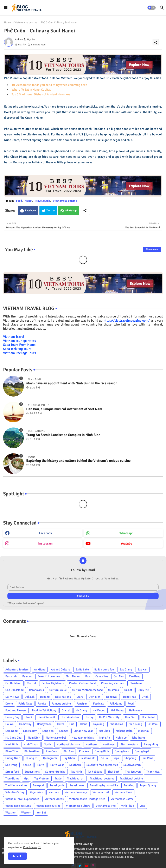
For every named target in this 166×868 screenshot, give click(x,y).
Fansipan (82, 704)
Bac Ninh (11, 676)
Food (19, 201)
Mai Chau (104, 731)
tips (26, 779)
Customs (113, 690)
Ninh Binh (12, 744)
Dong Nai (112, 697)
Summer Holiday (55, 772)
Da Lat (128, 690)
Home (8, 22)
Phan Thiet (12, 751)
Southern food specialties (102, 765)
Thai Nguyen (133, 772)
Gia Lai (66, 710)
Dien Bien (95, 697)
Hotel (60, 724)
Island (84, 724)
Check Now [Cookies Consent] (30, 847)
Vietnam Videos (54, 799)
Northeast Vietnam (68, 744)
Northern (91, 744)
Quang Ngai (142, 751)
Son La (27, 765)
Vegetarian (37, 792)
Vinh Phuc (128, 806)
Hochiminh (149, 717)
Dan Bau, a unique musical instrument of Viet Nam (64, 409)
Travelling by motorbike (104, 785)
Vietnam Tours (123, 792)
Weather (11, 813)
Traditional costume (102, 779)
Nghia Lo (121, 738)
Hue (72, 724)
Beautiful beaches (49, 676)
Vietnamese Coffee (122, 799)
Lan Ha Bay (30, 731)
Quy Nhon (69, 758)
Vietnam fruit (101, 792)
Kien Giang (135, 724)
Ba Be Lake (82, 670)
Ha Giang (81, 710)
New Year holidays (83, 738)
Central (31, 683)
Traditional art (76, 779)
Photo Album (32, 751)
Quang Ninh (13, 758)
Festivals (98, 704)
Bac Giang (126, 670)
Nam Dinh (34, 738)
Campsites (102, 676)
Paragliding (151, 744)
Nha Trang (138, 738)
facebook (46, 533)
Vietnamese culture (78, 806)
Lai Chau (153, 724)
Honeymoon (44, 724)
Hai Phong (117, 710)
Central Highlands (53, 683)
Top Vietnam (42, 779)
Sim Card (147, 758)
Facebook (31, 211)
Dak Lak (30, 697)
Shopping (130, 758)
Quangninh (50, 758)
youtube (126, 544)
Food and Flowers (16, 710)
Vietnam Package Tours (20, 353)
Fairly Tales (25, 704)
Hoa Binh (131, 717)
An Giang (40, 670)
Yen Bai (41, 813)
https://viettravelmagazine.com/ (127, 321)
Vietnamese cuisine (26, 22)
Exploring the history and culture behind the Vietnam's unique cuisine (78, 461)
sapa (116, 758)
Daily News (12, 697)
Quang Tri (32, 758)
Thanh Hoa (153, 772)
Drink (145, 697)
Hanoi (28, 201)
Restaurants (88, 758)
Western (26, 813)
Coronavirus (36, 690)
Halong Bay (12, 717)
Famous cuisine (61, 704)
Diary (80, 697)
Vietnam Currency (76, 792)
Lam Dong (11, 731)
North (47, 744)
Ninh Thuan (31, 744)
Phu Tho (68, 751)
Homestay (25, 724)
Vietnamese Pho (106, 806)
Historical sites (70, 717)
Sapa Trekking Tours (17, 349)
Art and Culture (60, 670)
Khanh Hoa (116, 724)
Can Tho (119, 676)
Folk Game (116, 704)
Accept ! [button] (17, 856)
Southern (75, 765)
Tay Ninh (76, 772)
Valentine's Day (15, 792)
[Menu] (6, 8)
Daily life (143, 690)
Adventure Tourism (17, 670)
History (89, 717)
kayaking (98, 724)
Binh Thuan (73, 676)
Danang (45, 697)
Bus (88, 676)
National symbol (56, 738)
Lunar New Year (83, 731)
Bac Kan (142, 670)
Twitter (51, 211)
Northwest (109, 744)
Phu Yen (84, 751)
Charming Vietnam (113, 683)
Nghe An (105, 738)
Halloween (136, 710)
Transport (38, 785)
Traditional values (16, 785)
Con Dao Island (14, 690)
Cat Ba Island (13, 683)
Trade (58, 779)
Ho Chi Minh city (109, 717)
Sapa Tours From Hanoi (19, 345)
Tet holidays (95, 772)
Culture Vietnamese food (87, 690)
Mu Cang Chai (14, 738)
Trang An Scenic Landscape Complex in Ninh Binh (63, 435)
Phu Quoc (52, 751)
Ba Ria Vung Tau (104, 670)
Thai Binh (114, 772)
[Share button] (85, 210)
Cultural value (58, 690)
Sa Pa (104, 758)
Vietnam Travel (14, 337)
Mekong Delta (124, 731)
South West (57, 765)
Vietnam (54, 792)
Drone (9, 704)
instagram (45, 544)
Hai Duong (99, 710)
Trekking (129, 785)
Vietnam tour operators (20, 341)
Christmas (136, 683)
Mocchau (144, 731)
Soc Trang (11, 765)
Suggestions (32, 772)
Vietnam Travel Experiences (22, 799)
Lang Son (48, 731)
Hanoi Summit (46, 717)
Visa (142, 806)
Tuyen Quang (148, 785)
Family (42, 704)
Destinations (63, 697)
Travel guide (43, 201)
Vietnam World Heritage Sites (87, 799)
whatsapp (126, 533)
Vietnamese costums (18, 806)
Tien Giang (12, 779)
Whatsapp (71, 211)
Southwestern (132, 765)
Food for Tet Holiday (44, 710)
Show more (152, 249)
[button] (152, 8)
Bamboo (27, 676)
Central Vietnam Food (82, 683)
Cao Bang (135, 676)
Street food (12, 772)
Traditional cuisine (131, 779)
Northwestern (130, 744)
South (40, 765)
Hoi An (9, 724)
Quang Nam (122, 751)
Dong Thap (130, 697)
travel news (77, 785)
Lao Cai (64, 731)
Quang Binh (102, 751)
